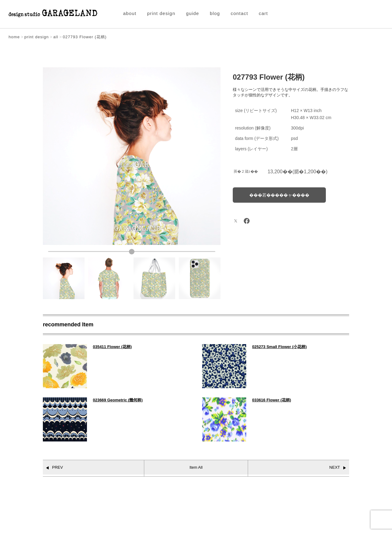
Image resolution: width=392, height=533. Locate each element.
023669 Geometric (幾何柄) (118, 400)
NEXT (335, 467)
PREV (57, 467)
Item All (196, 467)
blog (215, 13)
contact (239, 13)
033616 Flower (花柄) (271, 400)
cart (263, 13)
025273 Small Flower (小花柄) (279, 347)
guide (192, 13)
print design (161, 13)
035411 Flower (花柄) (112, 347)
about (130, 13)
